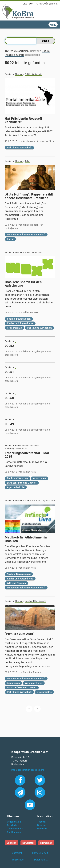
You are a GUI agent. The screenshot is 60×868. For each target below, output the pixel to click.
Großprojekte (14, 328)
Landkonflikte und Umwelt (22, 483)
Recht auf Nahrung (18, 478)
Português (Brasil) (47, 4)
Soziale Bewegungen (19, 319)
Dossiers (34, 446)
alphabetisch (32, 55)
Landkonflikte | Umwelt (35, 601)
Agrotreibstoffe (16, 487)
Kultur (27, 161)
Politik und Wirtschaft (19, 148)
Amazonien (40, 478)
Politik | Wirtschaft (33, 74)
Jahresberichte (15, 829)
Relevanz (36, 51)
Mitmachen (46, 843)
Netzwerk (42, 829)
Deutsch (28, 4)
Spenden (12, 843)
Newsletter (28, 843)
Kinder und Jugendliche (20, 323)
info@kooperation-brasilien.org (28, 770)
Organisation (14, 822)
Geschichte (13, 825)
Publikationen (21, 446)
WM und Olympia (16, 583)
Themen (19, 74)
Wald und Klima (34, 683)
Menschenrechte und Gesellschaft (26, 235)
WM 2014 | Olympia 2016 (43, 501)
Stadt (27, 501)
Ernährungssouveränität (16, 448)
